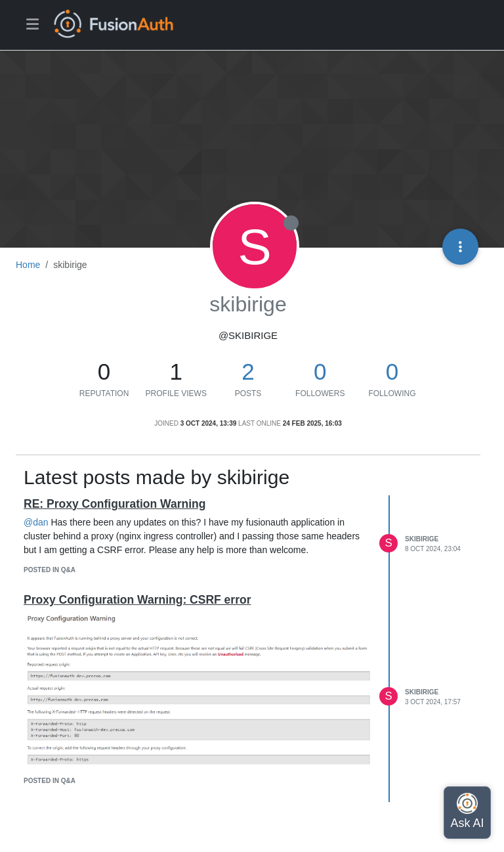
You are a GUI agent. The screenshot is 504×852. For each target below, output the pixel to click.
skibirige (422, 539)
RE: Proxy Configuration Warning (115, 504)
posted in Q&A (50, 570)
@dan (36, 522)
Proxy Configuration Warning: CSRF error (137, 600)
